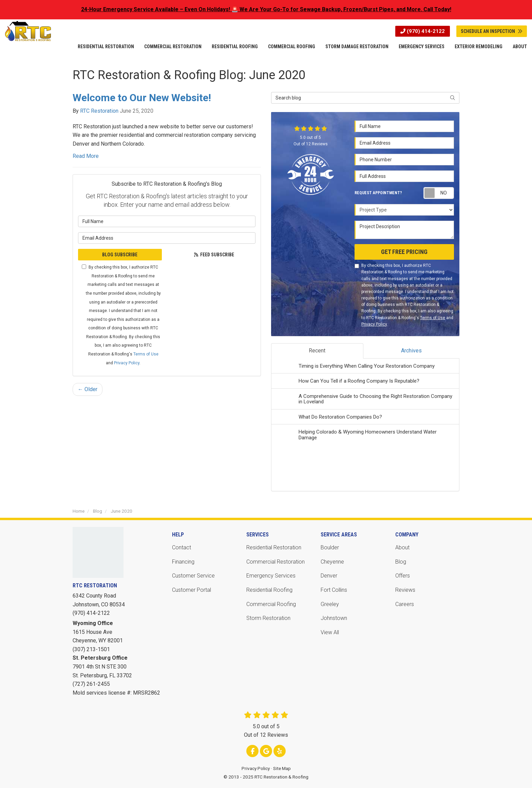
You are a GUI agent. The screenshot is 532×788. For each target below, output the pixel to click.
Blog (401, 562)
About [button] (520, 47)
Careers (405, 604)
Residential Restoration (274, 547)
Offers (403, 576)
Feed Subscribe (214, 255)
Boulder (330, 547)
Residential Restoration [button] (106, 47)
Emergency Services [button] (422, 47)
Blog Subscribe (120, 255)
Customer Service (193, 576)
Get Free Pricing (404, 252)
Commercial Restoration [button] (173, 47)
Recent (317, 351)
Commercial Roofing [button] (292, 47)
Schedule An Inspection (492, 31)
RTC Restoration (99, 111)
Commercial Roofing (271, 604)
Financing (183, 562)
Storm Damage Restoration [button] (357, 47)
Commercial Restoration (275, 562)
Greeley (330, 604)
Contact (182, 547)
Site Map (282, 768)
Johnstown (334, 618)
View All (330, 632)
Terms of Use (146, 354)
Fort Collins (334, 590)
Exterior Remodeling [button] (479, 47)
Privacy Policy (127, 363)
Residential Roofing (269, 590)
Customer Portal (192, 590)
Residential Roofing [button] (235, 47)
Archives (411, 351)
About (402, 547)
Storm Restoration (268, 618)
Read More (86, 156)
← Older (88, 389)
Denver (329, 576)
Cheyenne (332, 562)
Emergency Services (271, 576)
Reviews (405, 590)
